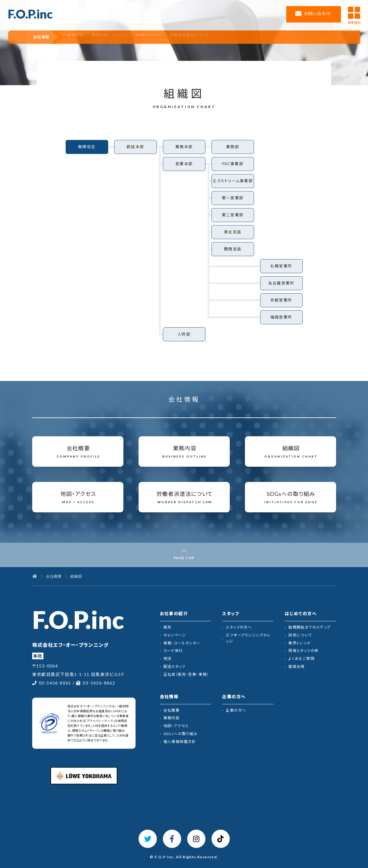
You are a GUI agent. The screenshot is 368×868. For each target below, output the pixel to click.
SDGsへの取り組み (181, 734)
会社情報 (46, 37)
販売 (168, 627)
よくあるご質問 (301, 659)
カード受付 (173, 651)
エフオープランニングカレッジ (248, 638)
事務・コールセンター (182, 643)
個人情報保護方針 (180, 742)
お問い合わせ (317, 14)
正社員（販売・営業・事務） (186, 674)
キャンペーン (175, 635)
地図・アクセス (174, 37)
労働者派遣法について (217, 37)
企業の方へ (236, 710)
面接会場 (297, 666)
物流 (168, 659)
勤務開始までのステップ (310, 627)
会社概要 (92, 37)
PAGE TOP (184, 558)
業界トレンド (299, 643)
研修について (300, 635)
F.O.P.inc (30, 14)
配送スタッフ (174, 666)
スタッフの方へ (239, 627)
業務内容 (119, 37)
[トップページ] (35, 577)
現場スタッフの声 (303, 651)
